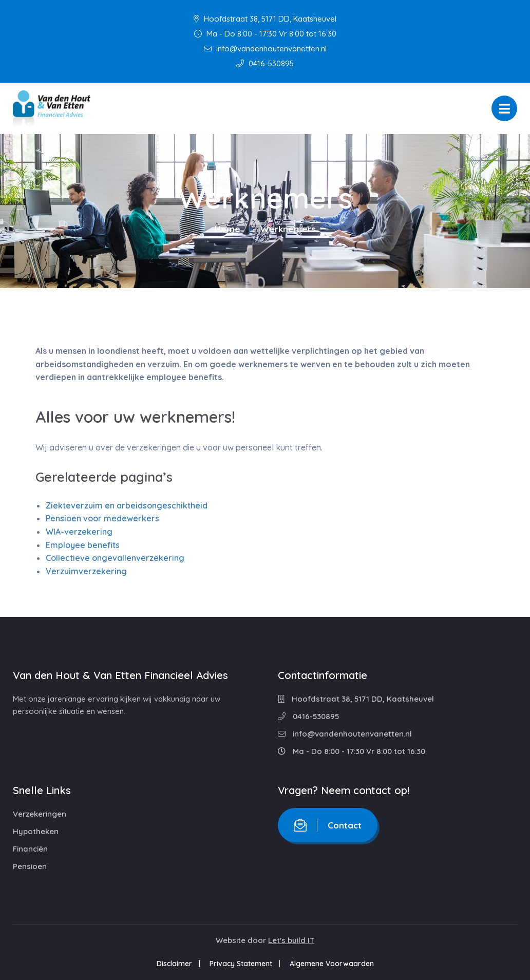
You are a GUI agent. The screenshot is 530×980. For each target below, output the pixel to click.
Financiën (30, 849)
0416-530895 (265, 63)
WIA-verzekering (79, 532)
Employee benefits (83, 545)
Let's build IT (291, 940)
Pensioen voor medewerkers (102, 518)
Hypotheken (36, 831)
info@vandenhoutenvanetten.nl (265, 49)
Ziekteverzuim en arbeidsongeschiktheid (127, 505)
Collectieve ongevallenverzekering (115, 558)
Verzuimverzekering (86, 571)
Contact (328, 825)
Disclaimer (174, 964)
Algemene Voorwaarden (332, 964)
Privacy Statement (241, 964)
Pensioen (30, 866)
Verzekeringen (40, 814)
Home (228, 229)
